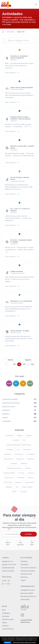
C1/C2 (30, 383)
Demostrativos (19, 454)
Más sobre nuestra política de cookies (25, 642)
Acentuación (10, 436)
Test (17, 487)
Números (28, 468)
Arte (24, 440)
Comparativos (27, 450)
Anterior (11, 360)
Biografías (10, 450)
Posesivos (31, 473)
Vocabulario (24, 565)
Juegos (23, 580)
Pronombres (21, 478)
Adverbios (29, 436)
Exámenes (24, 577)
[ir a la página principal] (6, 4)
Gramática (24, 561)
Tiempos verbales (27, 487)
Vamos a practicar (8, 571)
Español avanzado (8, 568)
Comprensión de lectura (28, 568)
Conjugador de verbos (28, 590)
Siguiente (28, 360)
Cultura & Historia (8, 629)
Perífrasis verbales (9, 473)
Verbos (14, 492)
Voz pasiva (23, 492)
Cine (18, 450)
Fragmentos (31, 459)
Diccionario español (27, 593)
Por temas (22, 473)
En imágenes (31, 454)
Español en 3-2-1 (8, 561)
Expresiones (20, 459)
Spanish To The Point (9, 565)
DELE (4, 610)
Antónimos (16, 440)
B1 (16, 383)
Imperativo (14, 464)
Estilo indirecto (8, 459)
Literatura (5, 626)
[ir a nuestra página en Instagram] (22, 615)
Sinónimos (19, 482)
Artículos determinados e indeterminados (19, 445)
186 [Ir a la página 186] (19, 364)
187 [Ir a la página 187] (24, 364)
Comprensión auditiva (28, 571)
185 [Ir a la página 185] (14, 364)
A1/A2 (9, 383)
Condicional (7, 454)
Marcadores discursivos (15, 468)
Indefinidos (24, 464)
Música (5, 623)
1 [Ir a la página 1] (6, 364)
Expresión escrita (26, 574)
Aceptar (7, 642)
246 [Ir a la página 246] (32, 364)
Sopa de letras (29, 482)
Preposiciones (9, 478)
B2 (23, 383)
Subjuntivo (9, 487)
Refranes (31, 478)
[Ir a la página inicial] (4, 32)
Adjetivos (20, 436)
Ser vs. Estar (8, 482)
